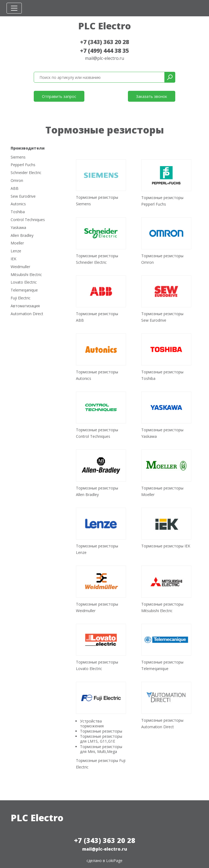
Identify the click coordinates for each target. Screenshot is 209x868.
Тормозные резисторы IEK (166, 546)
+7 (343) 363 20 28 (104, 42)
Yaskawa (18, 228)
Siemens (18, 157)
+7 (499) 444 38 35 (104, 51)
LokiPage (114, 861)
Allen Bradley (22, 236)
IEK (13, 259)
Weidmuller (20, 267)
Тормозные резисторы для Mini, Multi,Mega (101, 749)
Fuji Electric (21, 298)
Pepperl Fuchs (23, 165)
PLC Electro (104, 26)
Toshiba (18, 212)
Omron (17, 181)
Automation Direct (27, 314)
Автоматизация (25, 306)
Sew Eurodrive (23, 196)
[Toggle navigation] (14, 8)
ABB (15, 189)
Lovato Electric (24, 282)
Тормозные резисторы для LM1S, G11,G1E (101, 739)
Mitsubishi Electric (26, 275)
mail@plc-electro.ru (104, 58)
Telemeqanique (24, 290)
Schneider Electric (26, 173)
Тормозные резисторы (101, 731)
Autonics (18, 204)
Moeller (17, 243)
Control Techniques (28, 220)
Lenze (16, 251)
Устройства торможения (92, 723)
